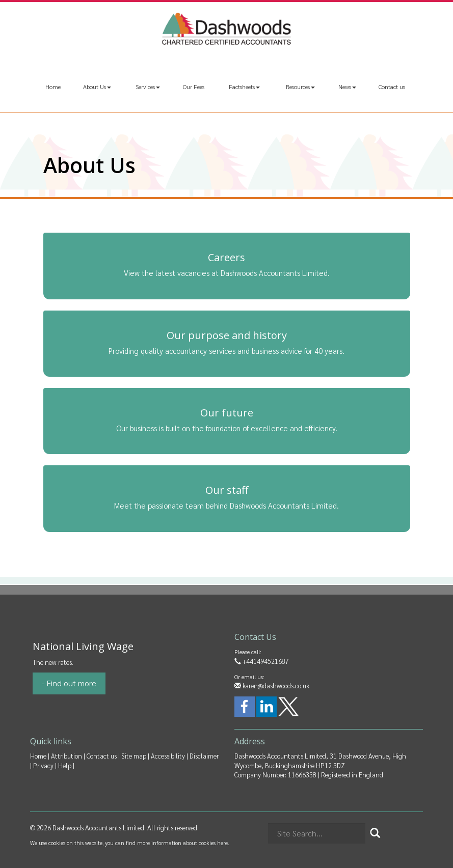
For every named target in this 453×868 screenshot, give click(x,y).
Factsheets (244, 87)
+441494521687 (262, 661)
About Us (97, 87)
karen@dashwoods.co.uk (272, 685)
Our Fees (194, 87)
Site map (134, 756)
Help (65, 765)
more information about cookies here (182, 843)
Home (53, 87)
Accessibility (168, 756)
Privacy (43, 765)
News (347, 87)
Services (148, 87)
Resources (300, 87)
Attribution (66, 756)
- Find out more (69, 683)
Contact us (392, 87)
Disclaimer (204, 756)
